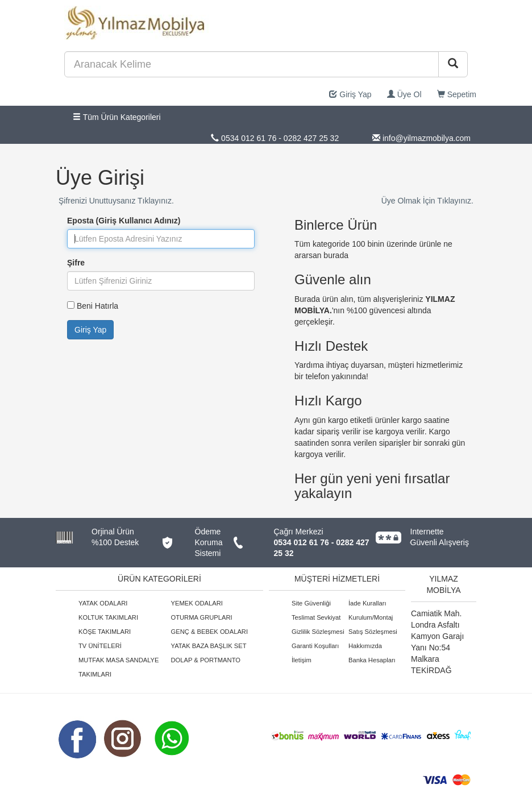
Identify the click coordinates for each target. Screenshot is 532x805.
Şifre (76, 263)
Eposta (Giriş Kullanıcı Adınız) (124, 221)
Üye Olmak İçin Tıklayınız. (427, 201)
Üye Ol (404, 94)
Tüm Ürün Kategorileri (117, 117)
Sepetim (457, 94)
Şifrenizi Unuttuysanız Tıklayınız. (116, 201)
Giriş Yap (350, 94)
